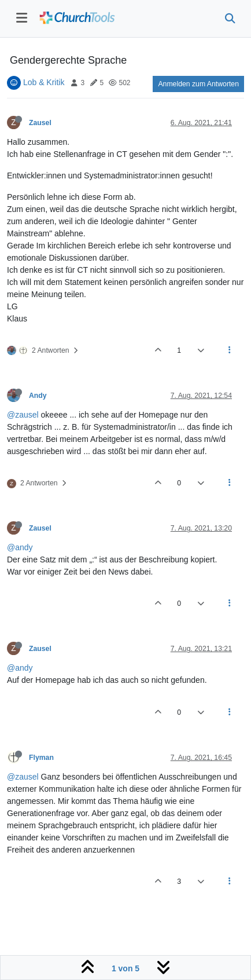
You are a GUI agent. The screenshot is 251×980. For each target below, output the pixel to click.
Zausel (40, 123)
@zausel (23, 415)
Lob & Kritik (44, 82)
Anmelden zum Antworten (198, 84)
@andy (20, 547)
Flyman (41, 758)
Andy (38, 396)
